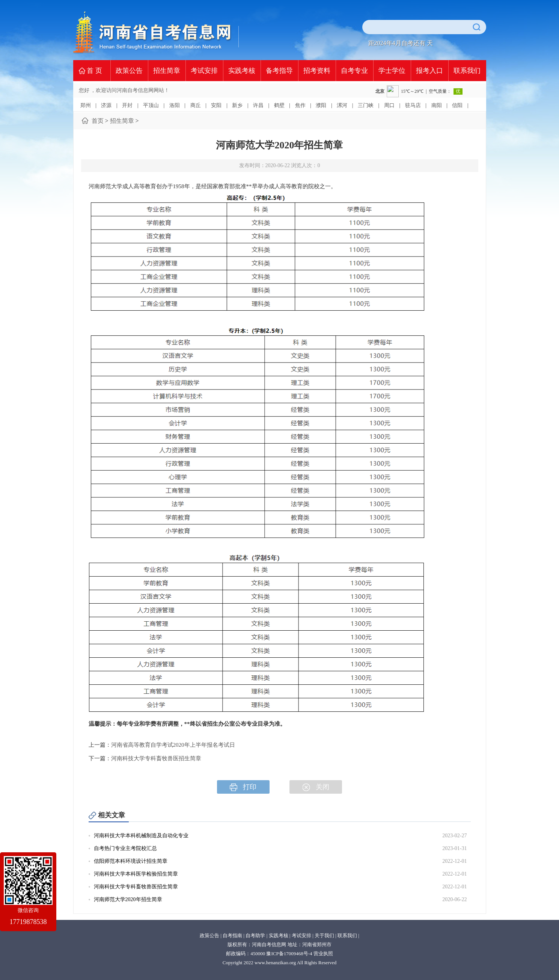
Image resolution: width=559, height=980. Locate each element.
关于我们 (324, 935)
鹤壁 (279, 105)
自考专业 (354, 71)
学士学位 (392, 71)
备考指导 (279, 71)
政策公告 (129, 71)
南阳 (437, 105)
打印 (243, 787)
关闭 (316, 787)
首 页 (94, 71)
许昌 (258, 105)
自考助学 (255, 935)
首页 (98, 121)
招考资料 (317, 71)
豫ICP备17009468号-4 (289, 954)
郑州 (86, 105)
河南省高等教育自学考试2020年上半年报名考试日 (173, 745)
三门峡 (366, 105)
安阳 (216, 105)
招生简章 (167, 71)
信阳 (457, 105)
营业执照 (323, 954)
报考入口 (429, 71)
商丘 (196, 105)
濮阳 (321, 105)
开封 (127, 105)
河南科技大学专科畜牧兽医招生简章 (156, 758)
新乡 (237, 105)
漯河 (342, 105)
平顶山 (151, 105)
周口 (389, 105)
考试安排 (204, 71)
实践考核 (242, 71)
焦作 (300, 105)
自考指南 (232, 935)
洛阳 (175, 105)
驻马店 (413, 105)
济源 (106, 105)
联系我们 (467, 71)
